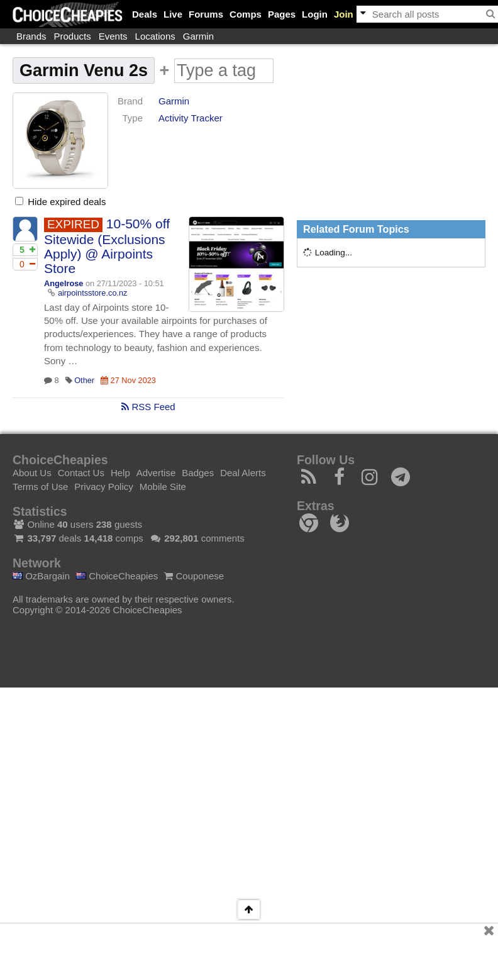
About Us (32, 473)
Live (173, 14)
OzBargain (41, 576)
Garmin (198, 36)
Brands (31, 36)
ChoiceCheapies (117, 576)
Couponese (194, 576)
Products (73, 36)
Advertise (156, 473)
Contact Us (81, 473)
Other (84, 380)
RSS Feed (148, 407)
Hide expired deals (60, 202)
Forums (206, 14)
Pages (282, 14)
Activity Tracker (191, 118)
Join (344, 14)
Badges (198, 473)
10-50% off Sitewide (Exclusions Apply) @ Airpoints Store (107, 246)
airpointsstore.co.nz (93, 293)
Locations (155, 36)
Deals (145, 14)
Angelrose (64, 283)
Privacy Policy (103, 487)
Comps (246, 14)
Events (113, 36)
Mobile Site (163, 487)
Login (315, 14)
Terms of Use (40, 487)
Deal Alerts (243, 473)
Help (120, 473)
